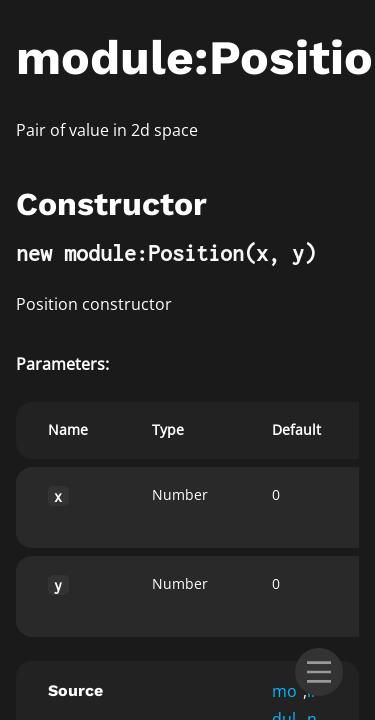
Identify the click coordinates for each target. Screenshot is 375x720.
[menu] (319, 672)
